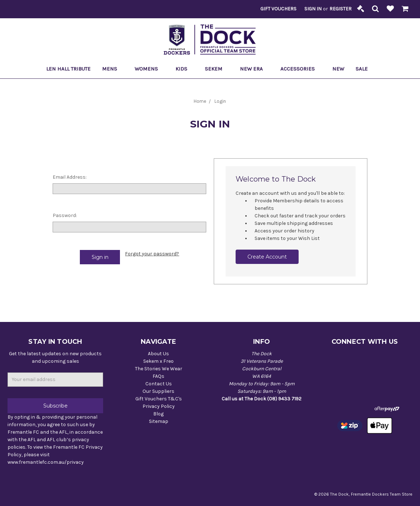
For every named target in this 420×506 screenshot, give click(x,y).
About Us (158, 354)
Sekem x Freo (158, 361)
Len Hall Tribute (68, 69)
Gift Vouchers (278, 9)
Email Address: (70, 177)
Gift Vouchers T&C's (159, 399)
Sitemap (159, 421)
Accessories (301, 69)
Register (341, 9)
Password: (65, 215)
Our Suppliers (158, 391)
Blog (158, 414)
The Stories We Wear (159, 369)
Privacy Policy (159, 406)
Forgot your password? (152, 254)
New (338, 69)
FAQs (158, 376)
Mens (113, 69)
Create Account (267, 257)
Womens (149, 69)
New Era (254, 69)
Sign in (313, 9)
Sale (365, 69)
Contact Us (159, 384)
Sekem (217, 69)
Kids (184, 69)
